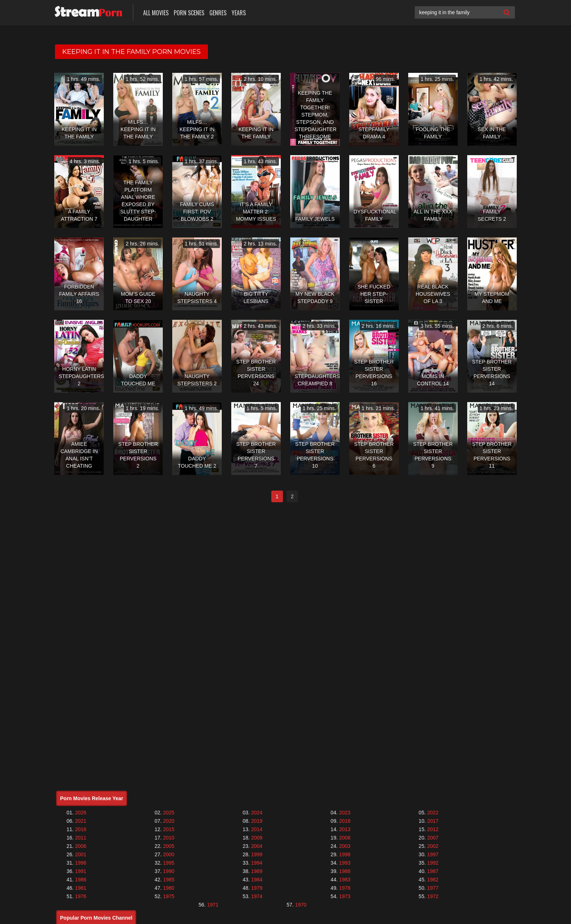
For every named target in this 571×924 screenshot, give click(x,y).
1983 (345, 880)
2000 (169, 854)
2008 (345, 838)
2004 (257, 846)
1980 (169, 888)
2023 (345, 813)
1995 (169, 863)
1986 (81, 880)
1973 (345, 896)
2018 (345, 821)
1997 (433, 854)
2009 (257, 838)
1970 (301, 905)
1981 (81, 888)
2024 (257, 813)
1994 (257, 863)
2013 (345, 829)
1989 (257, 871)
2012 (433, 829)
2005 (169, 846)
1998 (345, 854)
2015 (169, 829)
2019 (257, 821)
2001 (81, 854)
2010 (169, 838)
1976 (81, 896)
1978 (345, 888)
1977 (433, 888)
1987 (433, 871)
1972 (433, 896)
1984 (257, 880)
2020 (169, 821)
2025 (169, 813)
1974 (257, 896)
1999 (257, 854)
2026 (81, 813)
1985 (169, 880)
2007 (433, 838)
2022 (433, 813)
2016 (81, 829)
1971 (213, 905)
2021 (81, 821)
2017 (433, 821)
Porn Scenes (189, 13)
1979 (257, 888)
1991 (81, 871)
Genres (218, 13)
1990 (169, 871)
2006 (81, 846)
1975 (169, 896)
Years (239, 13)
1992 (433, 863)
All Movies (156, 13)
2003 (345, 846)
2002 (433, 846)
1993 (345, 863)
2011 (81, 838)
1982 (433, 880)
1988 (345, 871)
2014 (257, 829)
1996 (81, 863)
